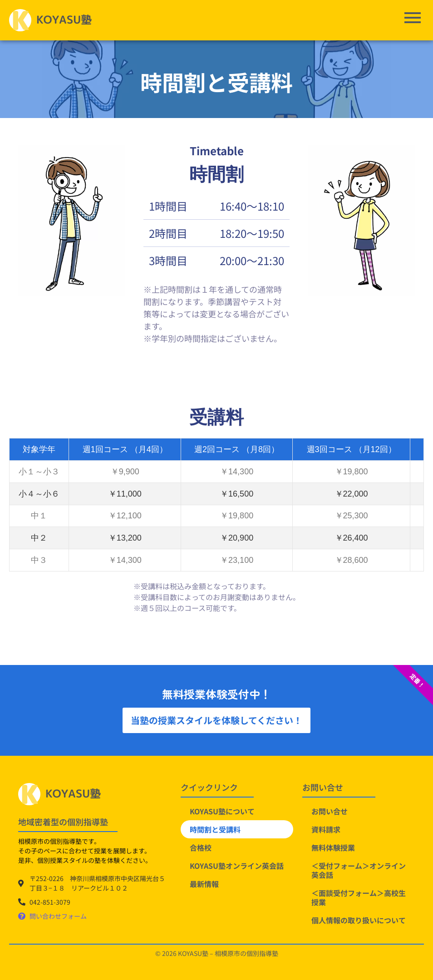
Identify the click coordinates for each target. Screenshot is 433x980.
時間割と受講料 (215, 829)
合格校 (201, 847)
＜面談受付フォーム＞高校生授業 (359, 897)
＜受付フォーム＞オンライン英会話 (359, 870)
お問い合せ (330, 811)
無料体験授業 (333, 847)
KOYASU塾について (222, 811)
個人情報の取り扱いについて (359, 920)
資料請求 (326, 829)
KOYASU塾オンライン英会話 (237, 866)
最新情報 (204, 884)
